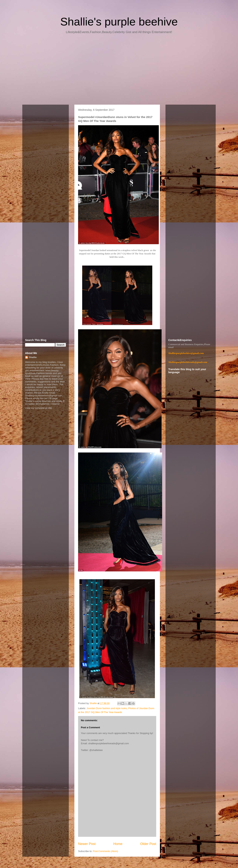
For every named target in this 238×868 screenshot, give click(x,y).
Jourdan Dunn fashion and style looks (107, 708)
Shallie (33, 357)
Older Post (148, 844)
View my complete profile (38, 408)
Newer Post (87, 844)
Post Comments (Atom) (106, 851)
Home (118, 844)
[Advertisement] (119, 71)
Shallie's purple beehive (119, 22)
